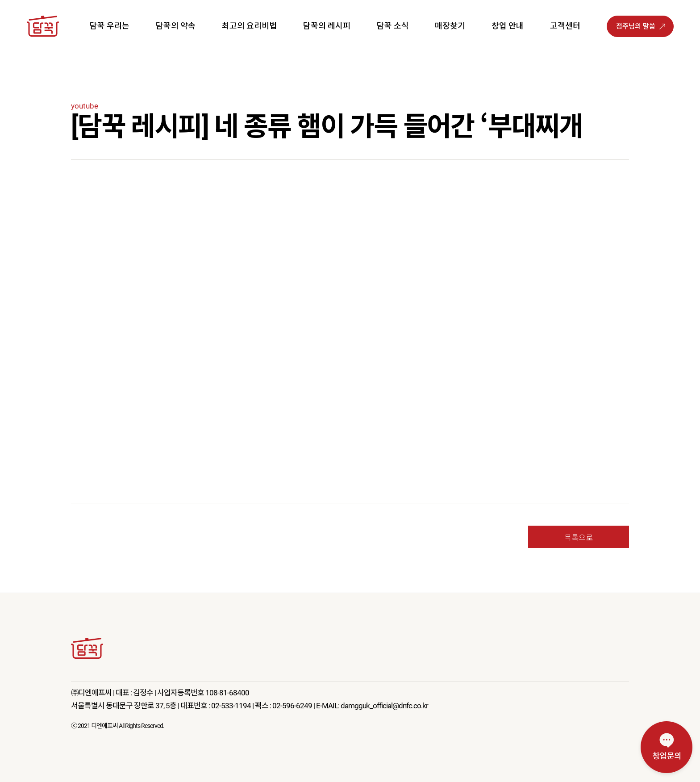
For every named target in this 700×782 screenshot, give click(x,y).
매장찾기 (450, 26)
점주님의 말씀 (636, 26)
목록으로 (579, 537)
